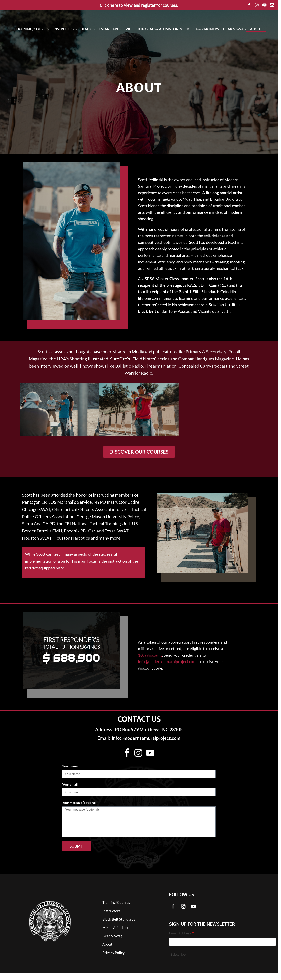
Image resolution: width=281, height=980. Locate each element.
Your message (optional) (79, 809)
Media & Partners (203, 42)
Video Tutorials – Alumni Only (154, 42)
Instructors (65, 42)
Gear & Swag (235, 42)
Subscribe (178, 961)
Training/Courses (33, 42)
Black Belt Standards (101, 42)
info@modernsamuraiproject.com (167, 668)
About (256, 42)
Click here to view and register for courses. (139, 5)
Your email (70, 791)
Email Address (181, 940)
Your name (70, 773)
